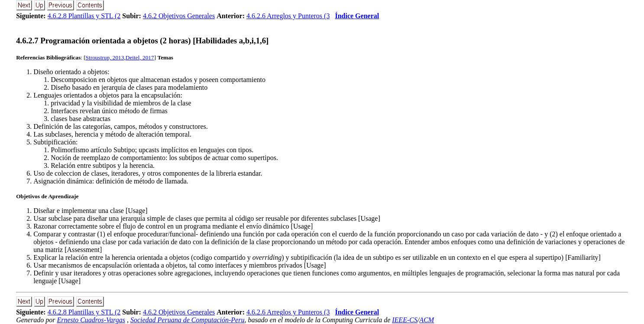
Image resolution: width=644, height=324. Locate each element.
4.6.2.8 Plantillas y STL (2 (84, 16)
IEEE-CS (405, 320)
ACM (427, 320)
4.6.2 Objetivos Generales (179, 16)
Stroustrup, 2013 (105, 57)
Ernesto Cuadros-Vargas (91, 320)
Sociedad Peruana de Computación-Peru (188, 320)
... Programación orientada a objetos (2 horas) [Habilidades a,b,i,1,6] (142, 41)
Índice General (357, 16)
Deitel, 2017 (140, 57)
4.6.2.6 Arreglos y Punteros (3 (288, 16)
